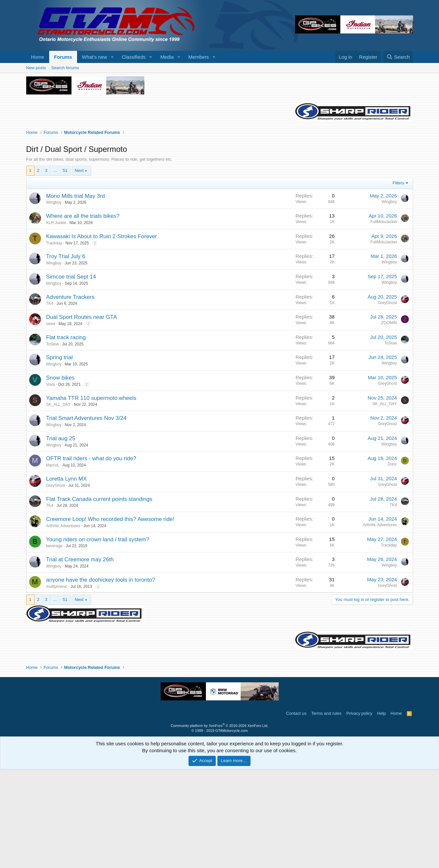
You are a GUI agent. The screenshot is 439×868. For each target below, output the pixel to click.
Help (381, 812)
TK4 (50, 402)
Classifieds (134, 57)
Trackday (54, 341)
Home (38, 57)
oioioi (51, 422)
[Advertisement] (220, 112)
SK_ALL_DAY (59, 503)
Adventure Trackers (70, 395)
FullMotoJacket (384, 320)
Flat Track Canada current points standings (99, 598)
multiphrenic (57, 685)
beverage (54, 644)
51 (65, 269)
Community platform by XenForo (220, 824)
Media (167, 57)
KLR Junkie (56, 321)
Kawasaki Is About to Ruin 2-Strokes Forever (102, 335)
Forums (63, 57)
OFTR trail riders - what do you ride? (91, 557)
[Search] (398, 57)
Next (79, 269)
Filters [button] (399, 281)
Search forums (65, 166)
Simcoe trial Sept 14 (71, 375)
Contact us (296, 812)
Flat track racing (66, 436)
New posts (36, 166)
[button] (112, 57)
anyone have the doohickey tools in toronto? (101, 678)
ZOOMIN (389, 421)
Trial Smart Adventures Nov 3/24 (86, 517)
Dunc (392, 563)
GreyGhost (387, 401)
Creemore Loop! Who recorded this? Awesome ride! (110, 618)
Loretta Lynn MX (67, 577)
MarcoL (53, 564)
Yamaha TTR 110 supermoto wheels (91, 496)
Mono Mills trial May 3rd (76, 294)
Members (199, 57)
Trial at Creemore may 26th (80, 658)
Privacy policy (359, 812)
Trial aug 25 (61, 537)
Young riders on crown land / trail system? (98, 638)
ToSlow (53, 443)
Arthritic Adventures (63, 624)
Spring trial (60, 456)
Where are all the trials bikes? (83, 314)
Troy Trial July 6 (66, 355)
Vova (51, 483)
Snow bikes (60, 476)
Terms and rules (326, 812)
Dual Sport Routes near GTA (82, 415)
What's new (95, 57)
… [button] (55, 269)
